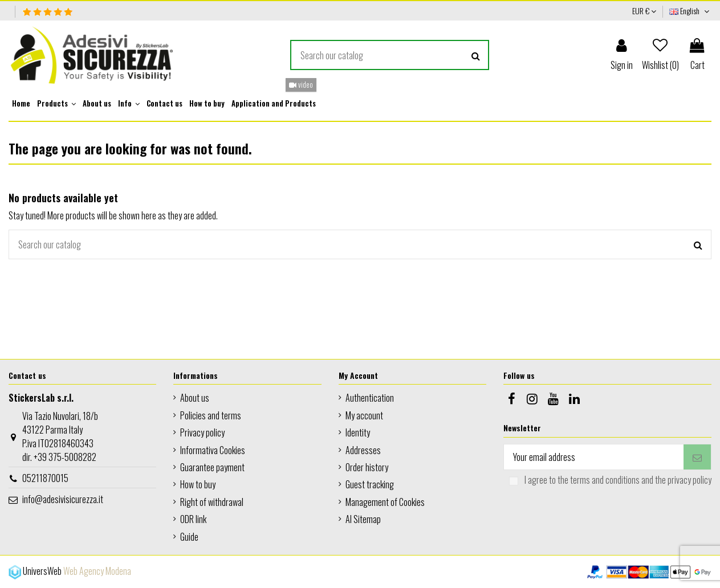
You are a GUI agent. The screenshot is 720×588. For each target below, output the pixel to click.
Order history (367, 467)
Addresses (363, 450)
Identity (358, 432)
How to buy (198, 484)
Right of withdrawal (212, 502)
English (690, 11)
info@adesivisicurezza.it (63, 499)
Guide (189, 537)
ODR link (193, 519)
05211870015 (45, 478)
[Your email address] (594, 457)
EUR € (644, 11)
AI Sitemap (363, 519)
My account (364, 415)
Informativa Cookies (213, 450)
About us (195, 398)
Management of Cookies (385, 502)
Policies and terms (211, 415)
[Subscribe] (697, 457)
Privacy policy (202, 432)
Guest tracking (370, 484)
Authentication (370, 398)
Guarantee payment (212, 467)
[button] (56, 104)
